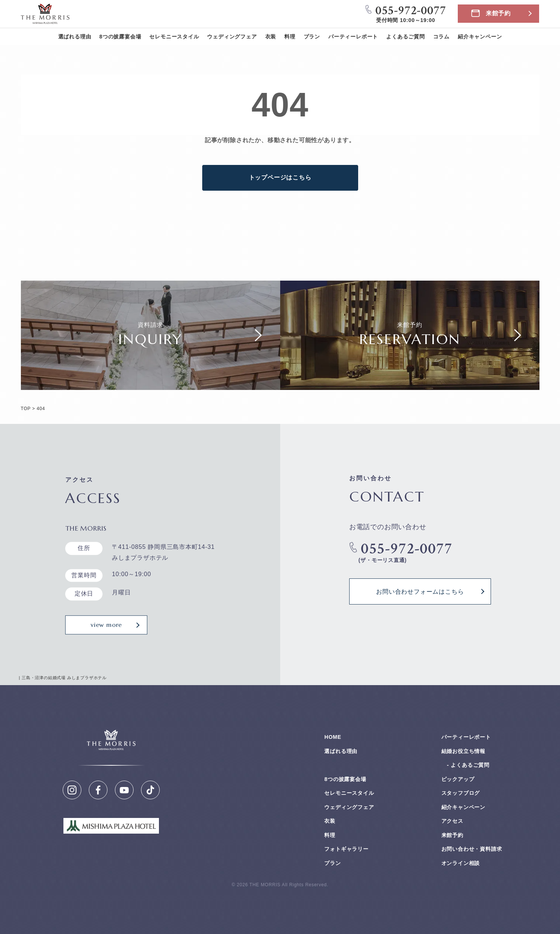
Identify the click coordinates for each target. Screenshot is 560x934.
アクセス (452, 821)
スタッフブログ (461, 793)
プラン (312, 37)
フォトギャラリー (346, 849)
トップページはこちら (280, 177)
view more (106, 625)
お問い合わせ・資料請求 (472, 849)
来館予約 (498, 13)
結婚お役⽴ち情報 (463, 751)
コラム (441, 37)
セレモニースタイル (174, 37)
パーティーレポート (353, 37)
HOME (333, 737)
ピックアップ (458, 779)
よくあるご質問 (406, 37)
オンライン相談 (461, 863)
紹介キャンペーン (480, 37)
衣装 (271, 37)
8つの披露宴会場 (120, 37)
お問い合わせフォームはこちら (420, 591)
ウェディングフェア (232, 37)
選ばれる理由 (75, 37)
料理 (290, 37)
